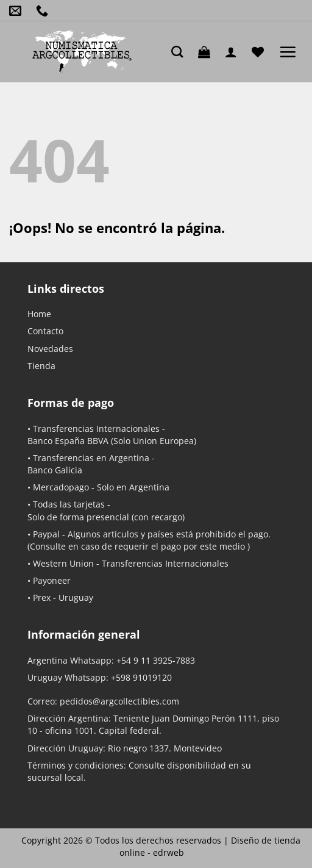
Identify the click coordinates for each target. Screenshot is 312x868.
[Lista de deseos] (261, 52)
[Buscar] (180, 52)
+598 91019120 (141, 677)
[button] (207, 52)
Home (39, 314)
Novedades (50, 349)
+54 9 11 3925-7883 (156, 660)
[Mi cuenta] (234, 52)
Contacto (45, 331)
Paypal (46, 534)
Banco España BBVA (68, 441)
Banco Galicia (55, 470)
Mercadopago (61, 487)
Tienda (41, 366)
